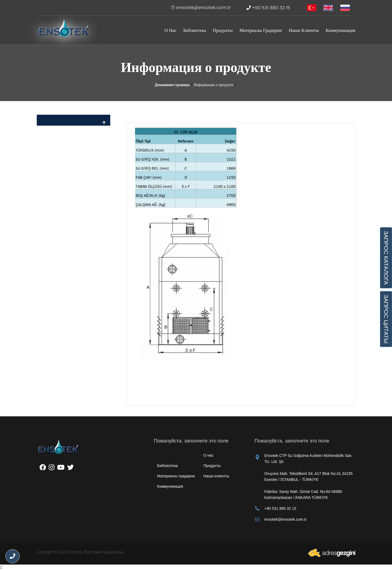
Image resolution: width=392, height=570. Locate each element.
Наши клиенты (304, 30)
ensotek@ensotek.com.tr (201, 7)
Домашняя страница (172, 85)
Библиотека (195, 30)
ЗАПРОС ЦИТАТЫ (386, 319)
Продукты (223, 30)
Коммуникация (341, 30)
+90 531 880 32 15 (268, 8)
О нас (170, 30)
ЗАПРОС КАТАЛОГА (386, 258)
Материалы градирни (261, 30)
